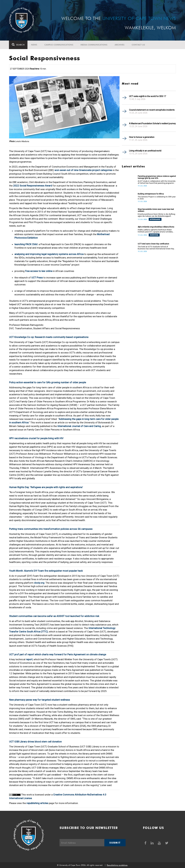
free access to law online (39, 271)
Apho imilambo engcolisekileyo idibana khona (156, 227)
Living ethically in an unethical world (145, 151)
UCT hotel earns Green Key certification (153, 244)
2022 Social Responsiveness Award (33, 186)
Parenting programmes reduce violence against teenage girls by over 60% (157, 177)
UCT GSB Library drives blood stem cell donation (35, 742)
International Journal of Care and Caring (79, 426)
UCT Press (37, 278)
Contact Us (138, 45)
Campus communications (59, 45)
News (34, 45)
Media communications (94, 45)
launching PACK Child (26, 244)
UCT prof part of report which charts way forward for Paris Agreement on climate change (58, 654)
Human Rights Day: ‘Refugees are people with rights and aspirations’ (46, 487)
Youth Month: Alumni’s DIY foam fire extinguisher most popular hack (46, 571)
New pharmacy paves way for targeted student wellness (40, 700)
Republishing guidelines (117, 865)
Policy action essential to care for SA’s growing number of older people (48, 382)
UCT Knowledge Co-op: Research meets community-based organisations (49, 337)
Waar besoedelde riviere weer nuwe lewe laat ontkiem (156, 210)
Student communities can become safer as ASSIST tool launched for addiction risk (54, 616)
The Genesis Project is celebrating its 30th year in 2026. (157, 198)
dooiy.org (39, 583)
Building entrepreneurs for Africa (151, 194)
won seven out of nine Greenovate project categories (83, 170)
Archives (120, 45)
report (29, 659)
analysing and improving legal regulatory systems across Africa (49, 254)
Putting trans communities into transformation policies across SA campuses (51, 529)
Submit (115, 843)
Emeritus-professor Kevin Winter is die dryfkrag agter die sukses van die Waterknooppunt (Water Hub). (156, 215)
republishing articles (37, 803)
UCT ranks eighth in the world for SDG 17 (147, 96)
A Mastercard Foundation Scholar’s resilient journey (152, 124)
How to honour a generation (142, 137)
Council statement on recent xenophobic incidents (152, 110)
